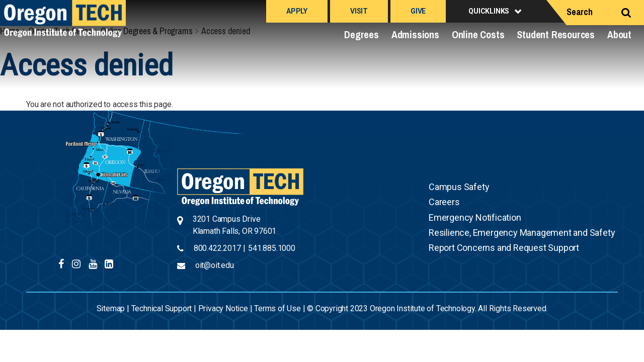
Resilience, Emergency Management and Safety (522, 233)
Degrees (361, 34)
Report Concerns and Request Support (504, 248)
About (619, 34)
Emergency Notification (475, 217)
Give (418, 11)
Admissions (415, 34)
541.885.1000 (272, 248)
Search (580, 12)
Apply (297, 11)
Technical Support (162, 308)
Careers (444, 202)
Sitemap (111, 308)
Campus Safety (459, 187)
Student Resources (556, 34)
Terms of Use (277, 308)
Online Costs (478, 34)
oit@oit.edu (215, 265)
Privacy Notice (223, 308)
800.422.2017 (217, 248)
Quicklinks (489, 11)
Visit (359, 11)
